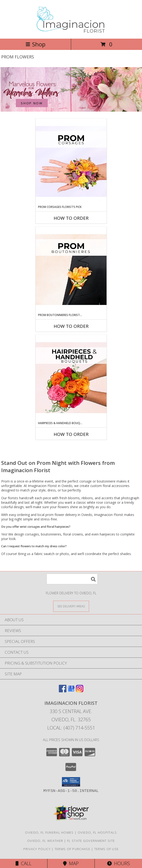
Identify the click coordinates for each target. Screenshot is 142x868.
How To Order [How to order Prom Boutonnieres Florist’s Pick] (71, 326)
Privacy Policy (37, 849)
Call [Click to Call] (24, 863)
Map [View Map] (71, 863)
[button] (71, 782)
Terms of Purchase (72, 849)
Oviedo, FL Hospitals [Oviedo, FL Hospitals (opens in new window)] (97, 832)
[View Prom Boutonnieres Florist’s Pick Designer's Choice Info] (71, 270)
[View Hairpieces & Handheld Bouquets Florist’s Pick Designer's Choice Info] (71, 378)
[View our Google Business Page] (71, 691)
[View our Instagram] (80, 691)
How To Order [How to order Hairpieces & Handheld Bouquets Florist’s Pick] (71, 434)
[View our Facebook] (63, 691)
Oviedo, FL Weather (45, 841)
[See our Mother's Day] (71, 89)
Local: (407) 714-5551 (71, 728)
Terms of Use (107, 849)
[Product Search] (72, 579)
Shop (35, 44)
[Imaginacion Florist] (71, 32)
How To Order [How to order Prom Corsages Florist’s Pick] (71, 218)
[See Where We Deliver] (71, 606)
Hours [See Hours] (118, 863)
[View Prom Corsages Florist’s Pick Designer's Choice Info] (71, 162)
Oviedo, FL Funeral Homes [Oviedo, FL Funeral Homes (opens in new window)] (49, 832)
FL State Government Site (91, 841)
